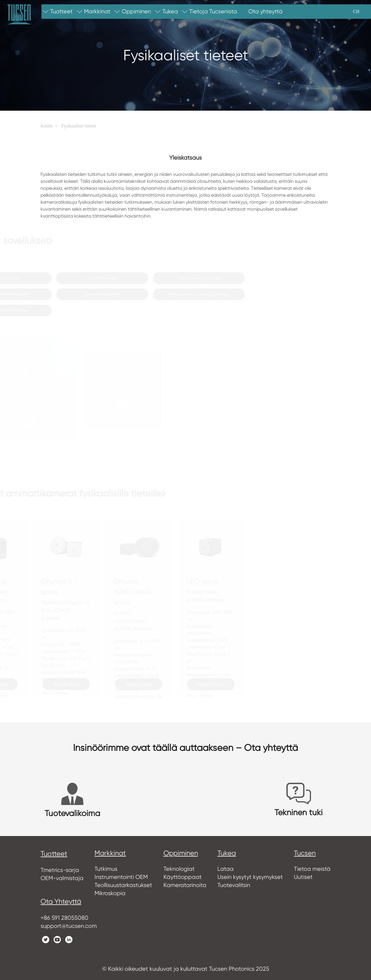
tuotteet (54, 854)
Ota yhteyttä (61, 901)
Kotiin (47, 126)
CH (356, 11)
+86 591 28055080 (64, 918)
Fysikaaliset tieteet (79, 126)
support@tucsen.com (69, 926)
